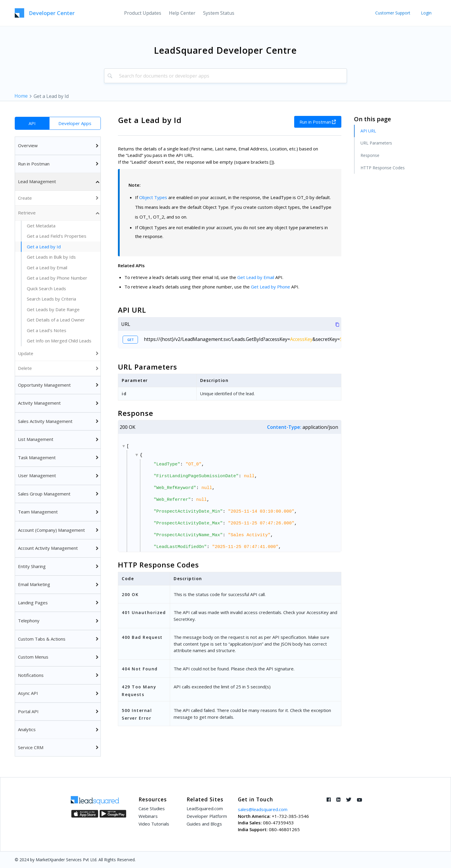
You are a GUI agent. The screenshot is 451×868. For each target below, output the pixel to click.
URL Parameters (376, 143)
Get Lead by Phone (270, 287)
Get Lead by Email (256, 277)
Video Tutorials (154, 824)
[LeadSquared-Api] (45, 13)
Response (370, 155)
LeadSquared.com (205, 808)
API (32, 123)
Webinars (148, 816)
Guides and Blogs (204, 824)
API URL (368, 131)
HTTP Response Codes (383, 168)
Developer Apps (75, 123)
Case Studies (152, 808)
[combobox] (225, 76)
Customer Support (393, 13)
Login (426, 13)
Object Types (153, 197)
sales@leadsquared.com (263, 809)
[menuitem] (143, 13)
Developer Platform (207, 816)
